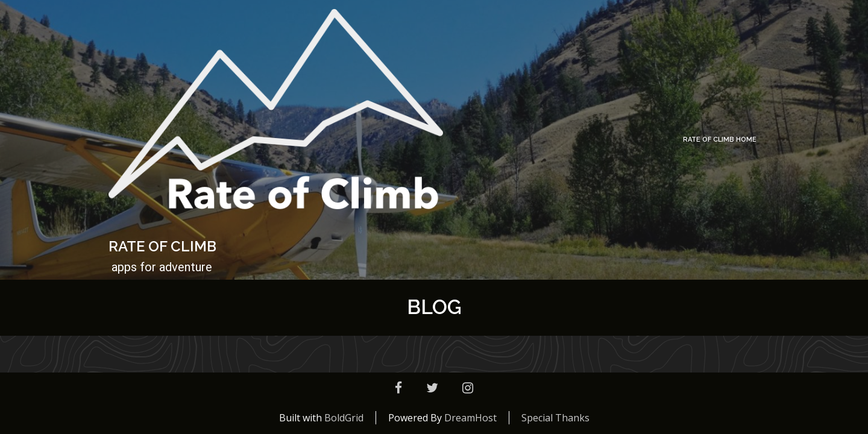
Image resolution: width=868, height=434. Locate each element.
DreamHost (470, 418)
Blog (434, 307)
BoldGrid (344, 418)
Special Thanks (555, 418)
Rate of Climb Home (720, 140)
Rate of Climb (162, 247)
